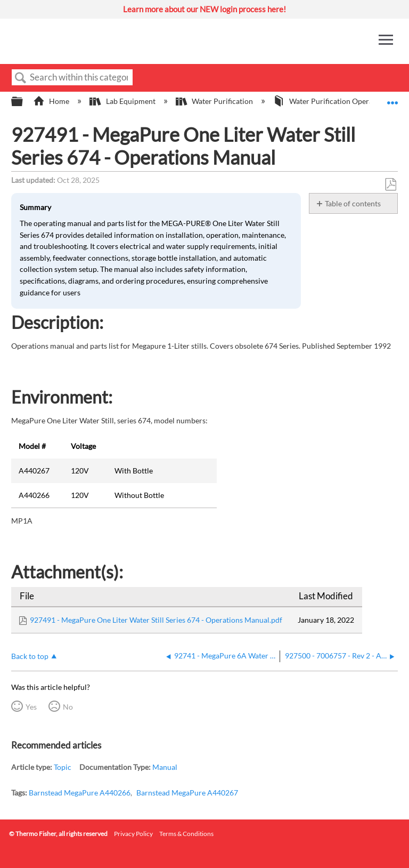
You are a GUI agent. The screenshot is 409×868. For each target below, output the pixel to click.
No (68, 707)
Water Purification (215, 101)
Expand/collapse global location (392, 98)
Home (52, 101)
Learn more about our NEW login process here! (204, 9)
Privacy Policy (133, 834)
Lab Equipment (123, 101)
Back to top (30, 656)
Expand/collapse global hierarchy (24, 102)
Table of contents (353, 203)
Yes (31, 707)
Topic (63, 767)
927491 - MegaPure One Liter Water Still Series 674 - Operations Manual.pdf (156, 620)
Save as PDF (390, 185)
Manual (165, 767)
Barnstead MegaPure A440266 (80, 793)
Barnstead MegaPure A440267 (187, 793)
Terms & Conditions (186, 834)
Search (21, 78)
